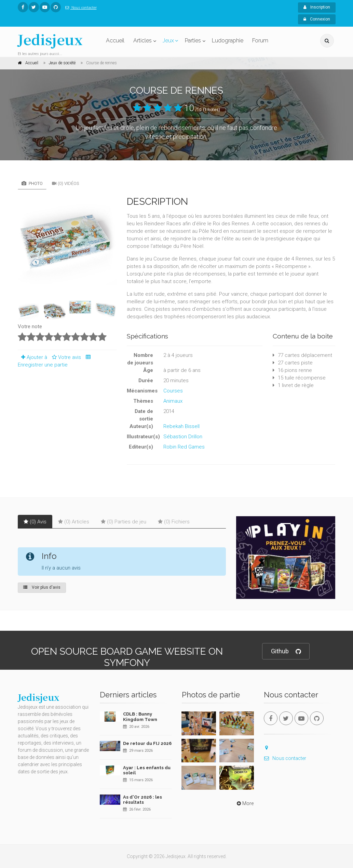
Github (286, 651)
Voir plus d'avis (42, 587)
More (245, 803)
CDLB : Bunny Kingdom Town (140, 717)
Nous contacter (80, 8)
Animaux (173, 401)
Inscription (317, 7)
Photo (32, 183)
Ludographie (228, 41)
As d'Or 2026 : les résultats (142, 800)
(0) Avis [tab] (35, 522)
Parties (193, 41)
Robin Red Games (184, 447)
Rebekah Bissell (181, 426)
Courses (173, 391)
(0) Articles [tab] (74, 522)
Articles (142, 41)
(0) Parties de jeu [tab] (124, 522)
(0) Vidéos (66, 183)
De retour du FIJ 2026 (147, 743)
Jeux (168, 41)
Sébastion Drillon (183, 437)
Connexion (317, 19)
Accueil (115, 41)
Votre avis (65, 357)
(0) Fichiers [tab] (174, 522)
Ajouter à (32, 357)
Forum (260, 41)
